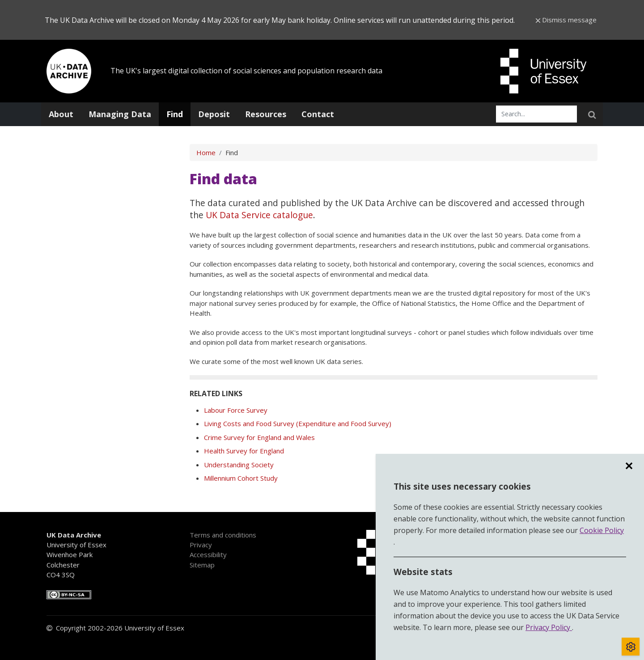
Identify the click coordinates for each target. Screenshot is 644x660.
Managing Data (120, 114)
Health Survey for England (244, 451)
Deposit (214, 114)
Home (206, 152)
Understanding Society (239, 465)
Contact (318, 114)
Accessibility (208, 554)
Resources (266, 114)
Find (175, 114)
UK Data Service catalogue (259, 215)
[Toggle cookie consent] (631, 647)
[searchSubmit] (592, 114)
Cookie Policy (602, 530)
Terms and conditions (223, 535)
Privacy (201, 545)
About (61, 114)
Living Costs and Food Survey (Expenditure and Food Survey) (298, 423)
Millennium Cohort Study (241, 478)
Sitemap (202, 565)
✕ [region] (629, 466)
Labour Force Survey (236, 410)
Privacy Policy (549, 627)
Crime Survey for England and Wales (259, 437)
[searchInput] (536, 114)
